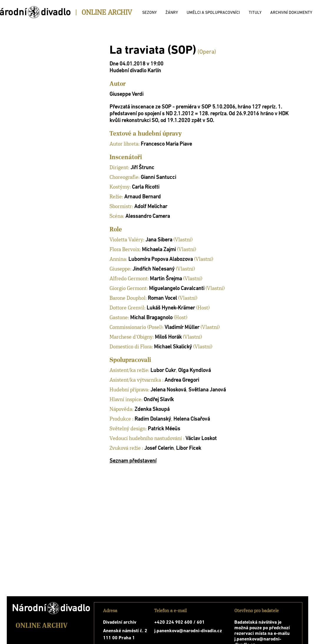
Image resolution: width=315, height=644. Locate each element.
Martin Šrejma (166, 279)
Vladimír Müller (182, 328)
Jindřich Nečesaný (154, 269)
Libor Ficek (189, 448)
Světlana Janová (207, 390)
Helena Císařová (192, 419)
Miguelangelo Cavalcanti (177, 289)
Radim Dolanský (153, 419)
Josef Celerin (159, 448)
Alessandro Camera (148, 216)
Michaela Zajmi (159, 250)
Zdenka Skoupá (152, 410)
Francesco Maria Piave (166, 144)
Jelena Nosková (168, 390)
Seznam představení (133, 461)
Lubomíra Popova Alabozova (161, 260)
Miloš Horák (168, 337)
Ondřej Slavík (159, 400)
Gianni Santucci (158, 178)
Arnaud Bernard (142, 197)
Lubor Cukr (163, 371)
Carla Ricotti (146, 187)
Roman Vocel (162, 298)
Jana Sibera (159, 240)
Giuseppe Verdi (126, 94)
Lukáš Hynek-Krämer (171, 308)
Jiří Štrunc (142, 168)
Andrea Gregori (182, 380)
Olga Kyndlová (194, 371)
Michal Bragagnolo (151, 318)
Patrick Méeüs (164, 429)
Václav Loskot (201, 439)
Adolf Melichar (151, 207)
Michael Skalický (173, 347)
